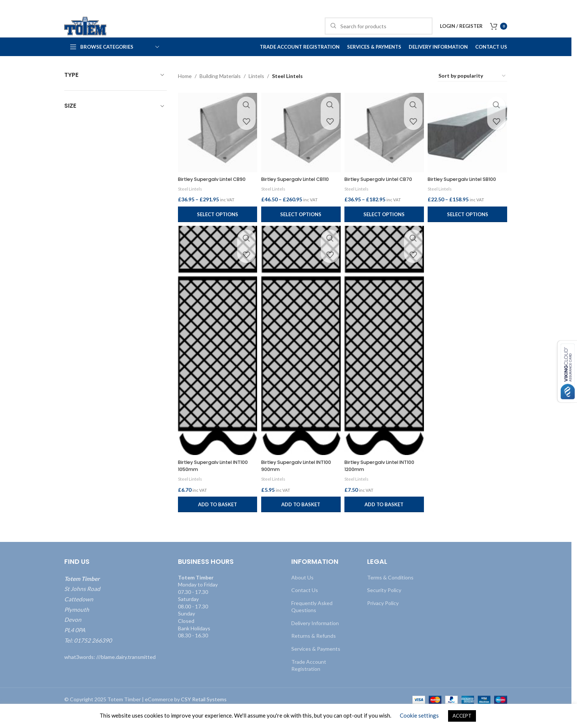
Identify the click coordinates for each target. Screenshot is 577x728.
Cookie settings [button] (419, 715)
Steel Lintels (191, 202)
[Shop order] (472, 93)
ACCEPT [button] (462, 716)
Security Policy (384, 607)
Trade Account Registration (309, 682)
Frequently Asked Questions (312, 623)
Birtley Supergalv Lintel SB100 (461, 196)
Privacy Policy (383, 619)
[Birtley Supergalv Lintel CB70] (385, 148)
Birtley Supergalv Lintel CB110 (292, 196)
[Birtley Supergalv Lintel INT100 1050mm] (216, 361)
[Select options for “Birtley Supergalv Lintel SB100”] (469, 235)
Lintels (256, 92)
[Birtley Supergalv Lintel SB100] (469, 148)
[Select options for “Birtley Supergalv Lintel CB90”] (216, 235)
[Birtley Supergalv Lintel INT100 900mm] (300, 361)
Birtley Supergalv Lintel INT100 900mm (292, 482)
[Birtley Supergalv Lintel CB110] (300, 148)
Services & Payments (316, 665)
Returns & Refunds (314, 652)
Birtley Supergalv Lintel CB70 (385, 193)
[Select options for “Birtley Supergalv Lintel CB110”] (300, 235)
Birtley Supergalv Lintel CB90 (216, 193)
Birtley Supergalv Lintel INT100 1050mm (208, 482)
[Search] (379, 34)
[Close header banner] (562, 7)
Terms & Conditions (390, 594)
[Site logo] (98, 34)
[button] (216, 521)
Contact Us (305, 607)
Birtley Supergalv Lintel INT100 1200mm (377, 482)
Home (185, 92)
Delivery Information (315, 639)
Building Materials (220, 92)
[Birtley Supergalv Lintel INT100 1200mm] (385, 361)
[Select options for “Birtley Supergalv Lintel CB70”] (385, 235)
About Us (302, 594)
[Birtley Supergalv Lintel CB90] (216, 148)
